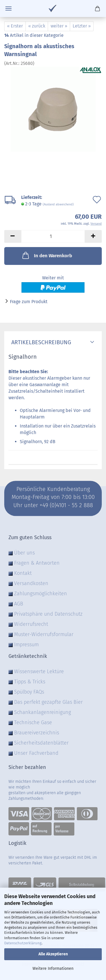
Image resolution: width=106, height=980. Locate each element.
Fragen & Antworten (37, 563)
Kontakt (23, 573)
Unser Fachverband (36, 753)
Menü (8, 8)
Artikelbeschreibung (40, 342)
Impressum (26, 645)
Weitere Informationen (53, 969)
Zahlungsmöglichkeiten (41, 594)
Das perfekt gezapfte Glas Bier (48, 702)
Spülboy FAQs (29, 692)
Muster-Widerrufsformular (44, 634)
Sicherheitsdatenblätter (41, 743)
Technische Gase (33, 722)
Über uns (24, 553)
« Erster (15, 26)
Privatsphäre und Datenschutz (48, 614)
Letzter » (82, 26)
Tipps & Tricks (30, 682)
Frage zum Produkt (29, 302)
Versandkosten (31, 583)
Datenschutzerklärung (23, 943)
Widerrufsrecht (31, 624)
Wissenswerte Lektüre (39, 671)
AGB (19, 604)
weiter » (59, 26)
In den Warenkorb (47, 255)
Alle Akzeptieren (53, 954)
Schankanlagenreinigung (43, 712)
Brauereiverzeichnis (37, 733)
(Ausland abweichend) (58, 204)
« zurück (37, 26)
